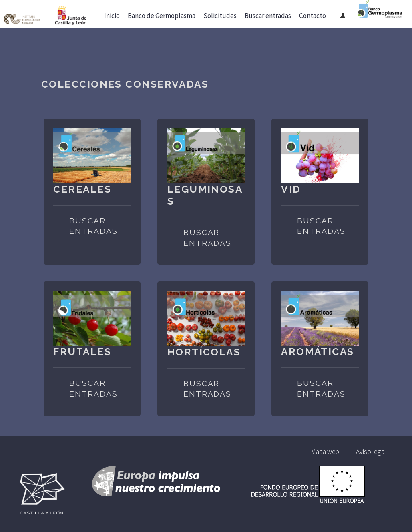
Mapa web (325, 452)
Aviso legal (371, 452)
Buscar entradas (93, 226)
